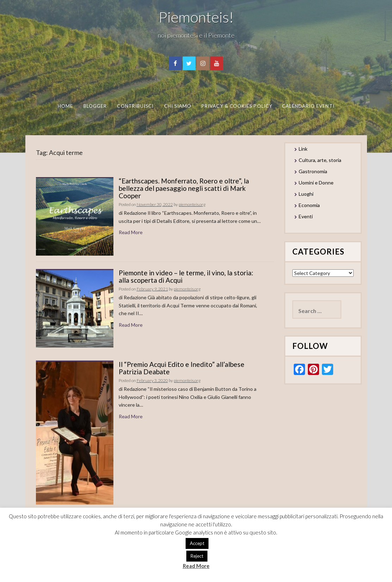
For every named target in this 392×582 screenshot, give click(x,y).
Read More (131, 232)
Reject (197, 556)
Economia (309, 205)
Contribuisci (135, 106)
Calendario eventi (308, 106)
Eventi (306, 216)
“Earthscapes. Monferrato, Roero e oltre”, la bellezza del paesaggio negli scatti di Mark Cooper (184, 188)
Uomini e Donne (316, 183)
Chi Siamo (178, 106)
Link (303, 149)
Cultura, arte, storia (320, 160)
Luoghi (306, 194)
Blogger (95, 106)
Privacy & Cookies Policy (237, 106)
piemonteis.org (192, 204)
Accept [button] (197, 543)
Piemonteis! (196, 17)
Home (65, 106)
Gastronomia (313, 171)
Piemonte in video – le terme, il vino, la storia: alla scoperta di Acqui (186, 276)
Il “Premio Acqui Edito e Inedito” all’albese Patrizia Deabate (182, 368)
